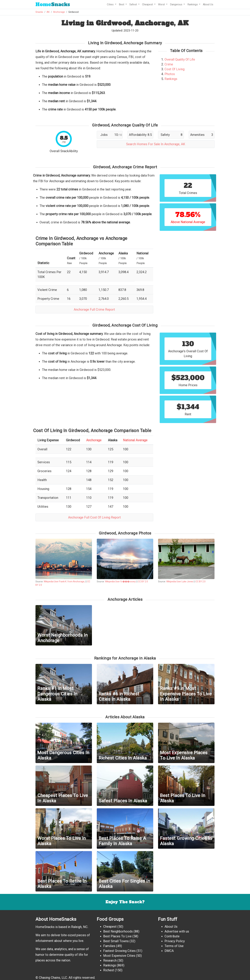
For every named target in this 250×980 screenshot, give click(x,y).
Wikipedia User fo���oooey (120, 582)
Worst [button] (162, 4)
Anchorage (59, 12)
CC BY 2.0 (143, 582)
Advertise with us (177, 931)
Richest (109, 970)
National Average (135, 440)
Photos (170, 74)
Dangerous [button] (176, 4)
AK (48, 12)
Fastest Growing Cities (119, 951)
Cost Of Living (175, 69)
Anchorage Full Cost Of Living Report (94, 517)
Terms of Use (174, 946)
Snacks (53, 4)
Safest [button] (133, 4)
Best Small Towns (116, 941)
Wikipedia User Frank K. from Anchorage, (65, 582)
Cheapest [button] (148, 4)
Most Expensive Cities (119, 956)
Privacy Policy (175, 941)
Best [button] (122, 4)
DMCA (169, 951)
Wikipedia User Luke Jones (180, 582)
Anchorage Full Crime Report (94, 309)
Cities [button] (111, 4)
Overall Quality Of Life (180, 59)
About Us (208, 4)
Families (109, 946)
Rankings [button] (193, 4)
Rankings (171, 79)
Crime (169, 64)
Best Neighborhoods (118, 931)
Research (110, 960)
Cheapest (110, 927)
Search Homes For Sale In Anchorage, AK (156, 144)
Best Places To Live (117, 936)
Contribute (172, 936)
